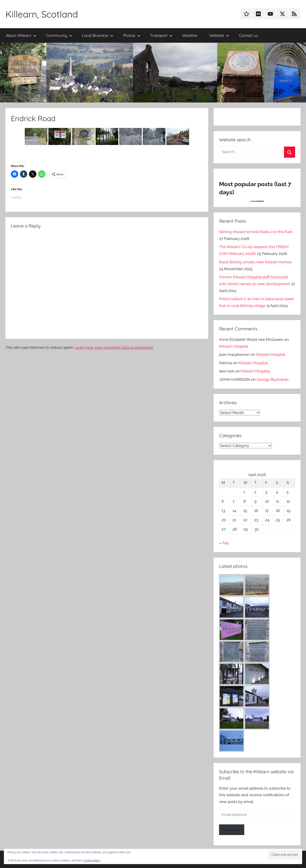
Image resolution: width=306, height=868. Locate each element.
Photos (132, 35)
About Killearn (21, 35)
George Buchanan (273, 379)
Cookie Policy (92, 861)
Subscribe (232, 830)
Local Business (98, 35)
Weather (190, 35)
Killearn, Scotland (42, 14)
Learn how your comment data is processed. (114, 347)
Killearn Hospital (234, 346)
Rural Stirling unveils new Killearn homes (255, 262)
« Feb (224, 543)
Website (219, 35)
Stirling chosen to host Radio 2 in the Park (256, 232)
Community (59, 35)
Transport (161, 35)
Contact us (248, 35)
